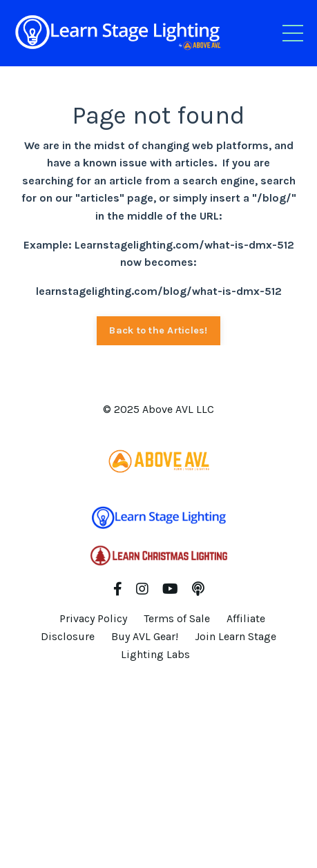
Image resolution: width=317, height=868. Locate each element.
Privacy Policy (93, 618)
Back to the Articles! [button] (158, 330)
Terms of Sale (177, 618)
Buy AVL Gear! (145, 636)
